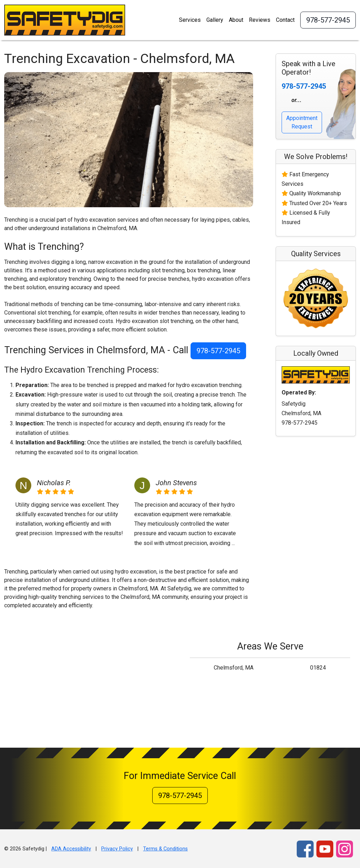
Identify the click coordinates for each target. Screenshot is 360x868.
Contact (285, 20)
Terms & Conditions (165, 849)
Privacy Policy (117, 849)
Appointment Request (302, 122)
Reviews (260, 20)
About (236, 20)
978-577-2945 (328, 20)
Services (190, 20)
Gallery (215, 20)
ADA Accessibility (71, 849)
